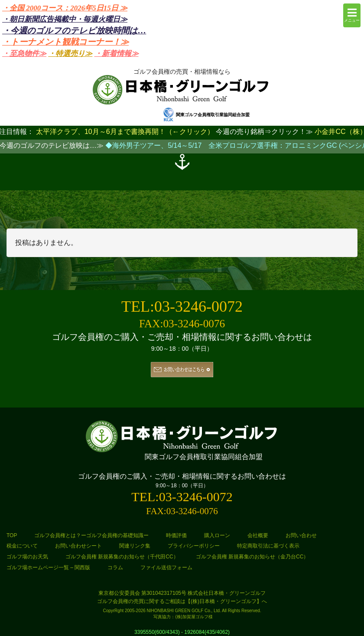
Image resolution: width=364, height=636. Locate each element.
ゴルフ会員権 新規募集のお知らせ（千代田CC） (122, 557)
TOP (12, 535)
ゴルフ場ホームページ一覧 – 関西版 (48, 568)
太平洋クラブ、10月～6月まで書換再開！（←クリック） (125, 132)
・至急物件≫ (24, 54)
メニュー (352, 15)
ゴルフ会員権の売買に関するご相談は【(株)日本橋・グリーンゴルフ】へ (182, 601)
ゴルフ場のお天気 (27, 557)
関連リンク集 (135, 546)
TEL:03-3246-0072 (182, 307)
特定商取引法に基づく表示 (268, 546)
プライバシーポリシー (194, 546)
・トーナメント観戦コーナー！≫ (65, 42)
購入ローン (217, 535)
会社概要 (258, 535)
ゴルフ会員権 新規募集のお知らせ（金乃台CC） (252, 557)
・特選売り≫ (70, 54)
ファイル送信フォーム (166, 568)
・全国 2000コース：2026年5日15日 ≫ (65, 8)
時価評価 (176, 535)
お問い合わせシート (78, 546)
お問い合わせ (301, 535)
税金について (22, 546)
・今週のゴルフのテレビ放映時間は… (74, 31)
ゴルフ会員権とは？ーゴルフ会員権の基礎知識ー (91, 535)
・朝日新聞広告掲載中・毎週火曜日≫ (65, 19)
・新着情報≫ (117, 54)
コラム (115, 568)
